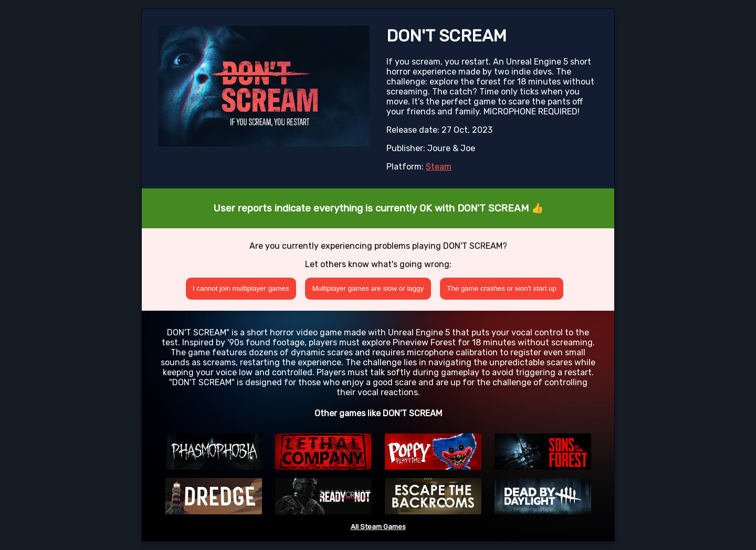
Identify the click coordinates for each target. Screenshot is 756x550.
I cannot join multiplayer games (241, 288)
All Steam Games (378, 527)
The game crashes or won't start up (502, 288)
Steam (439, 167)
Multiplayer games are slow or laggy (368, 288)
